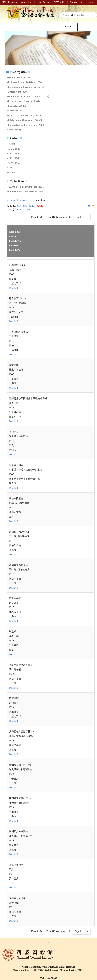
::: (8, 72)
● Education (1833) (17, 106)
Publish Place (23, 210)
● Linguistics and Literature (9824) (26, 125)
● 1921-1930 (13, 153)
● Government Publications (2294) (25, 191)
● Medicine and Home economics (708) (28, 96)
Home (12, 200)
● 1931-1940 (13, 158)
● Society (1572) (15, 111)
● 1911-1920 (13, 149)
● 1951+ (11, 168)
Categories (25, 200)
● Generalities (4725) (18, 77)
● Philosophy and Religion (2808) (24, 82)
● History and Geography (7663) (24, 120)
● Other (11, 172)
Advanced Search (69, 27)
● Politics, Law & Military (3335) (24, 115)
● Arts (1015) (14, 129)
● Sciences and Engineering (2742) (25, 87)
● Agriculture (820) (17, 92)
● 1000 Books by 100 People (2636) (26, 187)
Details (14, 288)
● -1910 (11, 144)
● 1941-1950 (13, 163)
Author (32, 206)
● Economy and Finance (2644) (23, 101)
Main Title (22, 206)
